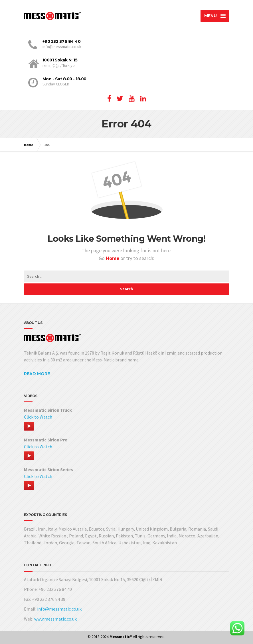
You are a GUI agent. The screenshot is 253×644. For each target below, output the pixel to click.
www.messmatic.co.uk (55, 619)
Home (29, 145)
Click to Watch (38, 417)
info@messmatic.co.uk (59, 609)
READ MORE (37, 374)
